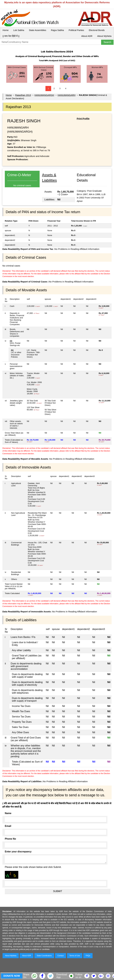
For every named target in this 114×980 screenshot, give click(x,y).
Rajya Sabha (57, 30)
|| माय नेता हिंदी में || (11, 36)
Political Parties (76, 30)
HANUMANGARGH (44, 95)
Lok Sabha (19, 30)
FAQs (88, 956)
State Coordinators (44, 956)
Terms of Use (75, 956)
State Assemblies (38, 30)
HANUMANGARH (67, 95)
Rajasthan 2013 (23, 95)
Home (6, 30)
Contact (61, 956)
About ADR (87, 36)
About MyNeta (104, 36)
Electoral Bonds (97, 30)
